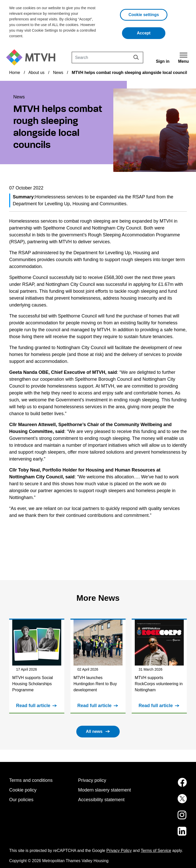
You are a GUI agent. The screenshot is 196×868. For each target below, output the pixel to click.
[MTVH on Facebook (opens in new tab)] (167, 785)
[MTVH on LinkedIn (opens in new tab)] (167, 834)
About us (36, 73)
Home (15, 73)
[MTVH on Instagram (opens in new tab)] (167, 818)
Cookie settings (144, 15)
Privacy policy (92, 780)
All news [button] (94, 731)
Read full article (33, 706)
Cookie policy (23, 790)
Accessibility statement (101, 800)
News (58, 73)
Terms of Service (156, 851)
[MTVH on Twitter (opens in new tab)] (167, 802)
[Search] (107, 58)
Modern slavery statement (105, 790)
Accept (151, 33)
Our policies (21, 800)
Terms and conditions (31, 780)
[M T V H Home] (33, 58)
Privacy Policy (119, 851)
